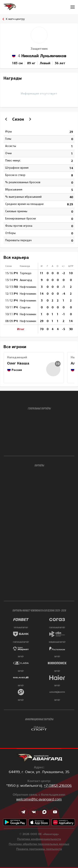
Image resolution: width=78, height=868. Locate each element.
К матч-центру (15, 19)
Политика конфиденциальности (39, 839)
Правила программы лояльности (39, 849)
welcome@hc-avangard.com (39, 799)
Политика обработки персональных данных (39, 844)
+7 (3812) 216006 (58, 786)
